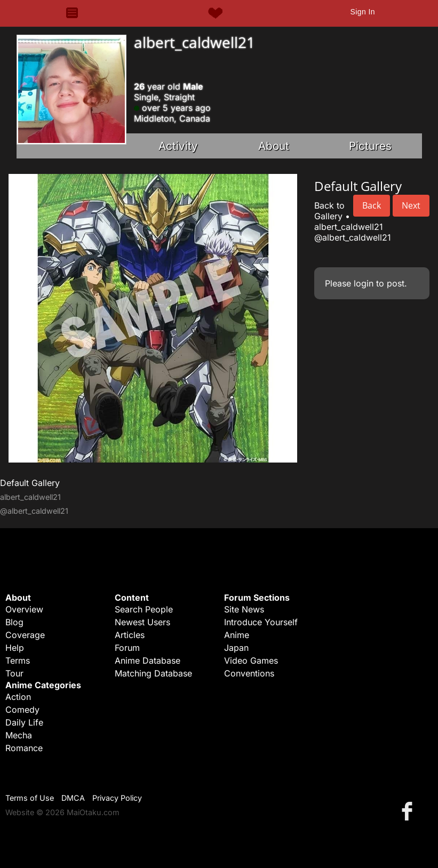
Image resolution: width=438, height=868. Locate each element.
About (274, 146)
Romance (24, 748)
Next (411, 205)
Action (18, 697)
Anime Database (148, 660)
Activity (178, 146)
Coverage (25, 635)
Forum (127, 648)
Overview (24, 609)
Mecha (19, 735)
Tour (14, 673)
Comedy (22, 710)
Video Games (251, 660)
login (364, 283)
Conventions (249, 673)
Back (372, 205)
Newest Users (142, 622)
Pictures (370, 146)
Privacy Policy (117, 798)
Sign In (362, 12)
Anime (237, 635)
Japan (236, 648)
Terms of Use (30, 798)
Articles (130, 635)
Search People (144, 609)
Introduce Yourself (261, 622)
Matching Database (153, 673)
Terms (18, 660)
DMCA (73, 798)
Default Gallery (30, 483)
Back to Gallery (329, 211)
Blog (14, 622)
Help (15, 648)
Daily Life (24, 722)
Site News (244, 609)
